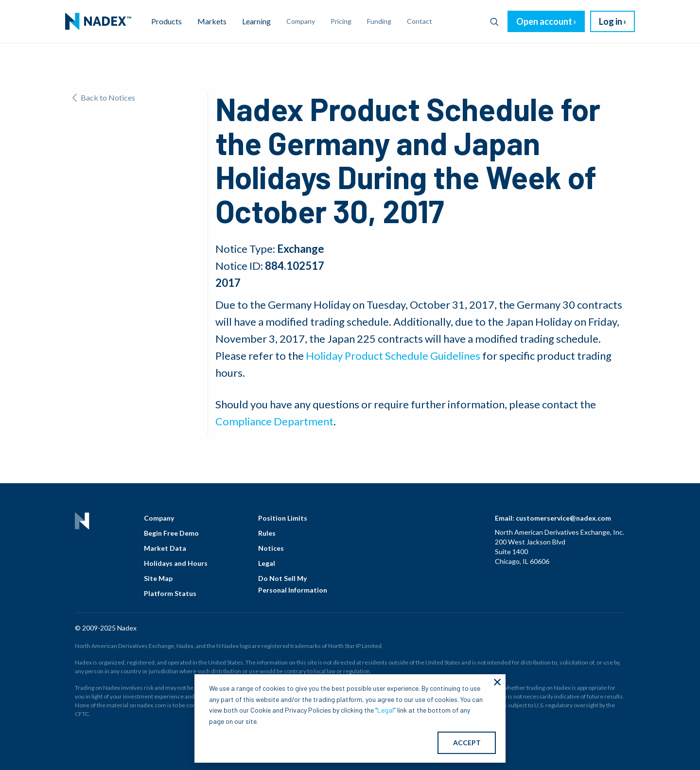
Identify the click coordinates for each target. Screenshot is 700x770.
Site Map (158, 578)
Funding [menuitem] (379, 21)
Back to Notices (104, 97)
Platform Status (170, 593)
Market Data (165, 548)
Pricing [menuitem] (341, 21)
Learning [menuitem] (256, 21)
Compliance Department (274, 421)
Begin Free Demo (171, 533)
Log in (611, 21)
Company (159, 518)
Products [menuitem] (166, 21)
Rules (267, 533)
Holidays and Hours (176, 563)
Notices (271, 548)
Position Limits (283, 518)
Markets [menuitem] (212, 21)
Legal (267, 563)
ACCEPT (467, 743)
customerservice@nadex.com (563, 518)
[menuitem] (98, 21)
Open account (544, 21)
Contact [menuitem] (420, 21)
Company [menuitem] (301, 21)
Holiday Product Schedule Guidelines (393, 356)
